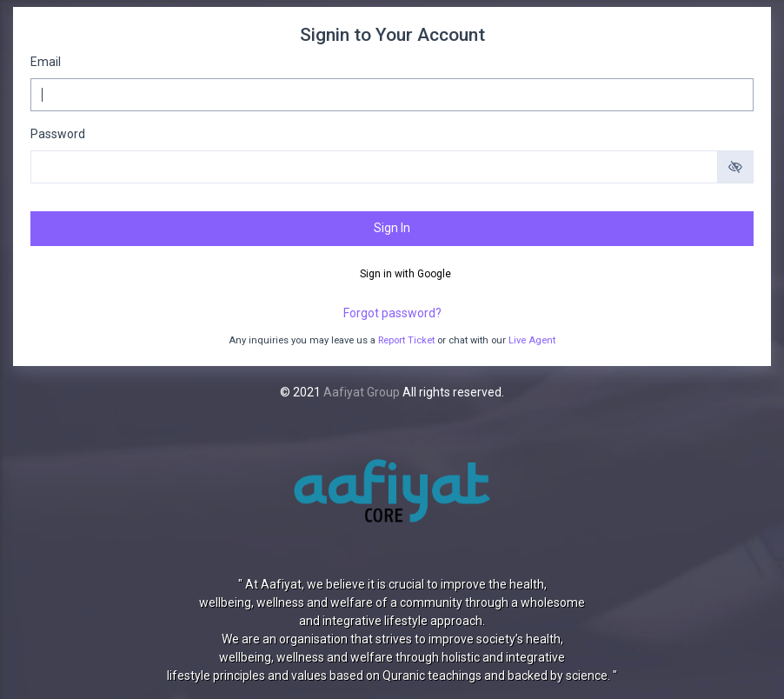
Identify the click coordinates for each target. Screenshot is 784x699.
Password (58, 134)
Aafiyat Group (362, 392)
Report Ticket (406, 340)
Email (46, 62)
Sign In (392, 228)
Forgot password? (392, 313)
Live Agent (532, 340)
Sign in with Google (404, 274)
